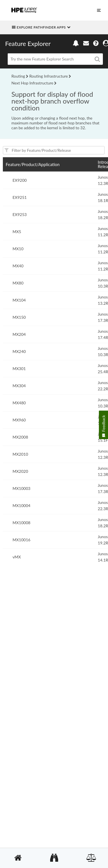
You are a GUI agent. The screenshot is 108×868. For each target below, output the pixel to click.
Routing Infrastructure (49, 76)
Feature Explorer (28, 44)
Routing (18, 76)
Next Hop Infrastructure (32, 83)
